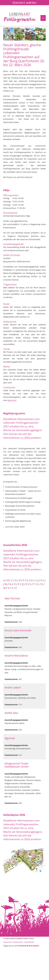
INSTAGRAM (34, 946)
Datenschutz (18, 942)
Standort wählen (24, 3)
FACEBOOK (22, 946)
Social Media (29, 942)
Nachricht (12, 400)
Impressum (8, 942)
